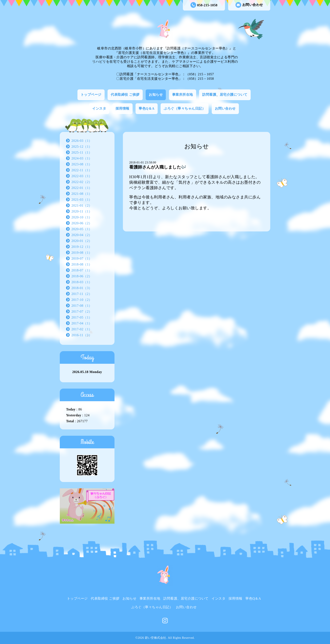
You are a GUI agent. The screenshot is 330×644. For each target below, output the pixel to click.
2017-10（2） (82, 300)
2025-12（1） (82, 147)
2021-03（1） (82, 200)
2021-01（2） (82, 205)
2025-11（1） (82, 152)
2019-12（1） (82, 247)
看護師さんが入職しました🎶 (158, 167)
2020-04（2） (82, 235)
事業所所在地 (183, 95)
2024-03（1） (82, 158)
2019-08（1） (82, 253)
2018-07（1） (82, 270)
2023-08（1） (82, 164)
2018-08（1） (82, 264)
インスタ (99, 108)
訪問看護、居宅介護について (225, 95)
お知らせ (156, 95)
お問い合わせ (249, 5)
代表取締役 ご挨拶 (125, 95)
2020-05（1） (82, 229)
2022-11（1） (82, 170)
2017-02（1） (82, 329)
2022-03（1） (82, 176)
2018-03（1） (82, 282)
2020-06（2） (82, 223)
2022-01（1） (82, 188)
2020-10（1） (82, 217)
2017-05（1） (82, 317)
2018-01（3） (82, 288)
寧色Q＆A (147, 108)
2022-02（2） (82, 182)
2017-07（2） (82, 311)
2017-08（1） (82, 306)
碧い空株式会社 (156, 638)
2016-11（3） (82, 335)
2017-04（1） (82, 323)
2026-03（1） (82, 141)
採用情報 (122, 108)
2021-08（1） (82, 194)
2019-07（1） (82, 258)
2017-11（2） (82, 294)
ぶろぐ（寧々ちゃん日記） (185, 108)
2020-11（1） (82, 211)
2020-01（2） (82, 241)
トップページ (91, 95)
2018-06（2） (82, 276)
